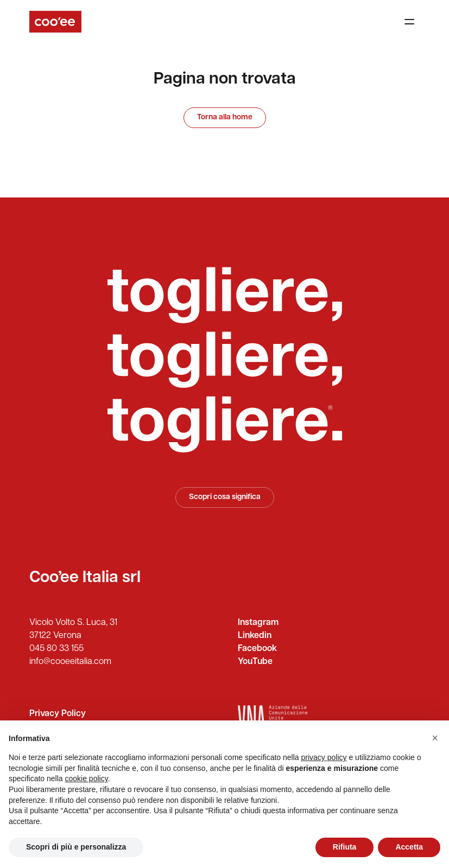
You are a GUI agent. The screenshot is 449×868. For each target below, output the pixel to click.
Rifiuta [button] (345, 847)
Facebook (257, 649)
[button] (435, 738)
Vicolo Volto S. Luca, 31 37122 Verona (73, 629)
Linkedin (255, 636)
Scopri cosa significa (225, 497)
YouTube (255, 662)
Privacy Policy (58, 714)
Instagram (258, 623)
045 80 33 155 (56, 649)
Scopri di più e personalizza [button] (76, 847)
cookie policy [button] (87, 778)
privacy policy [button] (324, 757)
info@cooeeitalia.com (70, 662)
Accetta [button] (409, 847)
